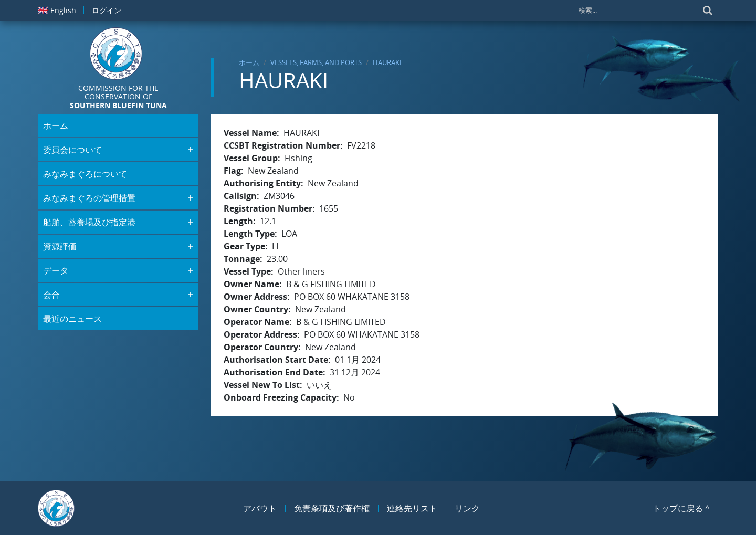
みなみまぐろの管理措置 (89, 198)
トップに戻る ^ (681, 508)
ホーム (249, 62)
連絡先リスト (412, 508)
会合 (51, 295)
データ (56, 270)
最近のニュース (72, 319)
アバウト (260, 508)
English (57, 10)
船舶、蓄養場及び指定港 (89, 222)
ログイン (107, 10)
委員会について (72, 150)
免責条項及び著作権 (332, 508)
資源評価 (60, 246)
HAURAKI (387, 62)
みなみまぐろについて (85, 174)
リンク (467, 508)
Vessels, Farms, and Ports (316, 62)
